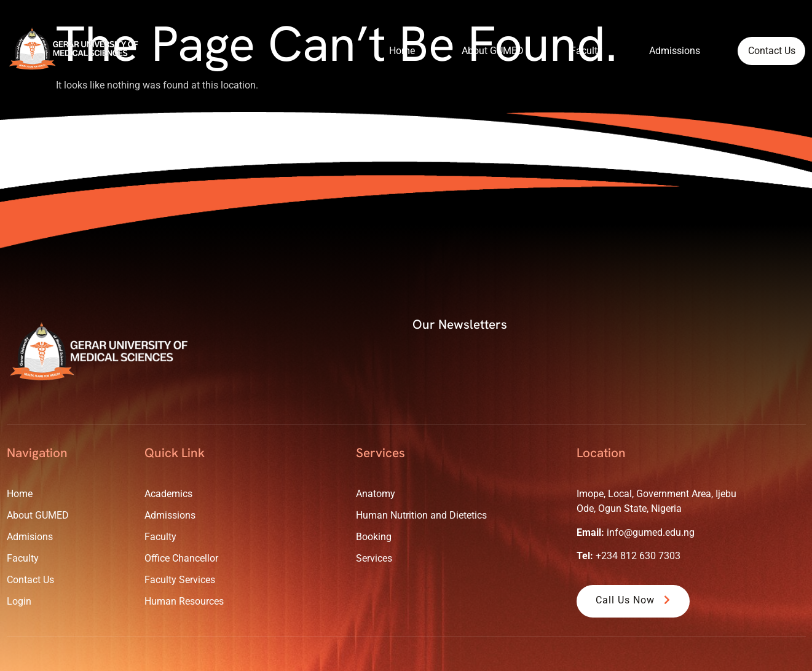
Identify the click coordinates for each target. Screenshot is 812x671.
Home (387, 50)
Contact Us (764, 51)
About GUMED (477, 50)
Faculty (571, 50)
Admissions (659, 50)
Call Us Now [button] (635, 600)
